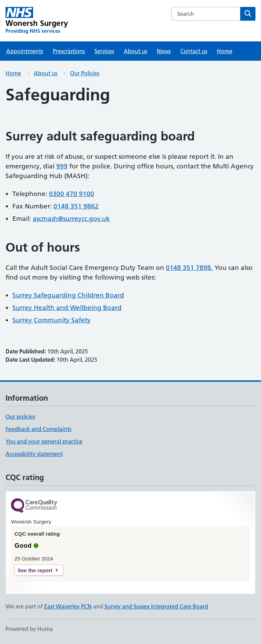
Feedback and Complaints (38, 429)
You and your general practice (44, 441)
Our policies (20, 417)
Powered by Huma (29, 629)
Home (225, 51)
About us (135, 51)
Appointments (25, 51)
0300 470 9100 (72, 194)
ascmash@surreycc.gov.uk (71, 219)
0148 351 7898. (189, 268)
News (164, 51)
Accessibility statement (34, 454)
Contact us (194, 51)
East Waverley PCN (68, 606)
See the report (35, 570)
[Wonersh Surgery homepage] (37, 21)
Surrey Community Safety (52, 320)
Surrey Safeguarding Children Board (68, 295)
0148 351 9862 (76, 206)
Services (104, 51)
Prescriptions (69, 51)
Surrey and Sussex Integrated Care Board (156, 606)
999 (62, 166)
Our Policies (85, 73)
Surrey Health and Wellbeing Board (67, 308)
